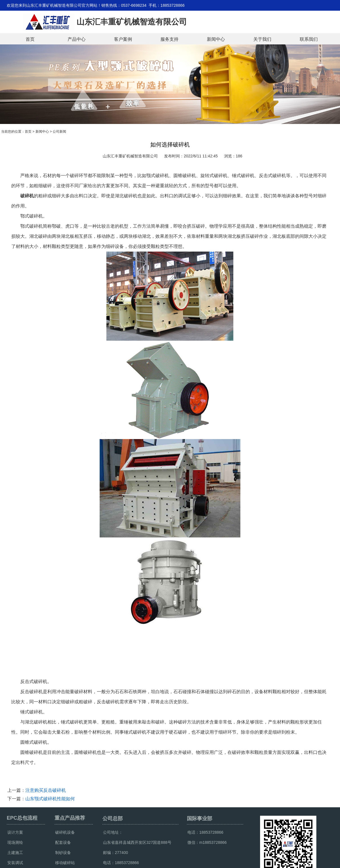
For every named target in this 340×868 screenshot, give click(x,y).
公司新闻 (59, 132)
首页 (30, 39)
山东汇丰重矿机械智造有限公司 (130, 156)
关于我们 (262, 39)
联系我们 (309, 39)
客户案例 (123, 39)
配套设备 (63, 842)
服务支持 (169, 39)
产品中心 (77, 39)
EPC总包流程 (22, 818)
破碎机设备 (65, 832)
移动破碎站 (65, 863)
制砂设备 (63, 853)
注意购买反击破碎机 (46, 790)
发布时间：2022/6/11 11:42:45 (191, 156)
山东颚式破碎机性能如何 (50, 799)
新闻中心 (216, 39)
